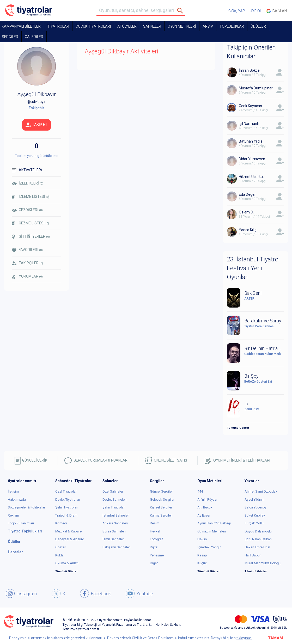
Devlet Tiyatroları (68, 499)
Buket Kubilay (255, 515)
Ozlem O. (246, 212)
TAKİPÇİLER (27, 263)
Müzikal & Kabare (68, 531)
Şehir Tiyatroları (67, 507)
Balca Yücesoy (256, 507)
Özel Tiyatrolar (66, 491)
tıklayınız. (244, 638)
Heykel (155, 531)
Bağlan (277, 11)
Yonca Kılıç (248, 230)
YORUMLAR (27, 277)
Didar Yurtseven (252, 159)
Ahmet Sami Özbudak (261, 491)
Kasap (202, 555)
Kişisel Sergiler (161, 507)
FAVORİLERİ (27, 250)
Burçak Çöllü (254, 523)
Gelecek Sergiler (162, 499)
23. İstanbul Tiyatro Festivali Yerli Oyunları (253, 268)
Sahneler (152, 26)
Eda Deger (247, 194)
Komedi (61, 523)
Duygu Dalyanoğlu (258, 531)
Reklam (13, 515)
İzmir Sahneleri (114, 539)
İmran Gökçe (249, 70)
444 (200, 491)
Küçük (202, 563)
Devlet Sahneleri (114, 499)
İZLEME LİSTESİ (31, 197)
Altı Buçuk (205, 507)
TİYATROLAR (58, 26)
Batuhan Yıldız (251, 141)
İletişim (13, 491)
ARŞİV (208, 26)
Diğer (154, 563)
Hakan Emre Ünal (257, 547)
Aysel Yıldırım (255, 499)
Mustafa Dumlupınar (256, 88)
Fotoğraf (156, 539)
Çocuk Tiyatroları (93, 26)
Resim (155, 523)
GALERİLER (34, 37)
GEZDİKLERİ (27, 210)
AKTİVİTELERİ (27, 170)
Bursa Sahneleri (114, 531)
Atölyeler (127, 26)
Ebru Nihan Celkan (258, 539)
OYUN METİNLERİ (182, 26)
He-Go (202, 539)
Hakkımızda (17, 499)
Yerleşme (157, 555)
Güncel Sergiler (161, 491)
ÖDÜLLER (258, 26)
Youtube (139, 593)
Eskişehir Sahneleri (117, 547)
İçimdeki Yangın (209, 547)
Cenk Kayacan (250, 106)
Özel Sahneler (113, 491)
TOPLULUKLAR (232, 26)
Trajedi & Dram (66, 515)
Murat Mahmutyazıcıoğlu (263, 563)
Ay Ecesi (204, 515)
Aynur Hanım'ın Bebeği (214, 523)
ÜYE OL (256, 11)
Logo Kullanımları (21, 523)
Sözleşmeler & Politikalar (26, 507)
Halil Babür (253, 555)
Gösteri (61, 547)
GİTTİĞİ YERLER (31, 237)
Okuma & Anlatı (67, 563)
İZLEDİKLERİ (28, 183)
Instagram (21, 593)
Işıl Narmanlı (249, 124)
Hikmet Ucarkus (252, 177)
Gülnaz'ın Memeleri (212, 531)
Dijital (154, 547)
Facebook (95, 593)
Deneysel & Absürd (70, 539)
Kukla (59, 555)
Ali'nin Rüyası (207, 499)
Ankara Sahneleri (115, 523)
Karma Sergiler (161, 515)
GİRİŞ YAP (237, 11)
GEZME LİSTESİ (30, 223)
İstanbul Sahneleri (116, 515)
